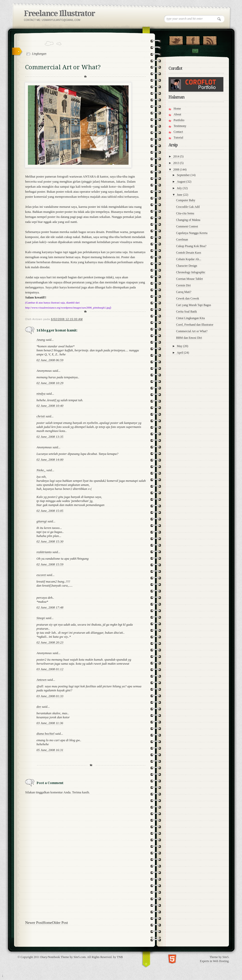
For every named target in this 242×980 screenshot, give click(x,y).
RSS (210, 40)
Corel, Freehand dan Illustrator (195, 325)
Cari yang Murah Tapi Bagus (194, 305)
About (177, 114)
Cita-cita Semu (185, 213)
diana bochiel (45, 734)
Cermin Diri (183, 285)
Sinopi (41, 618)
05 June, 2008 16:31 (50, 750)
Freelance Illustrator (59, 13)
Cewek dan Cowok (188, 298)
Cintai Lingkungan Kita (190, 318)
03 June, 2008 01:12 (50, 669)
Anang (41, 340)
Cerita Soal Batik (187, 312)
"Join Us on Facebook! (193, 40)
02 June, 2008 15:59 (50, 564)
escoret (41, 575)
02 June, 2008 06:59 (50, 360)
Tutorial (178, 138)
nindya (41, 394)
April (180, 353)
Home (47, 923)
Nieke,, (41, 470)
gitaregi (42, 521)
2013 (177, 163)
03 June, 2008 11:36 (50, 723)
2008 (177, 170)
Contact (195, 51)
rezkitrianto (44, 552)
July (180, 188)
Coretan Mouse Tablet (189, 279)
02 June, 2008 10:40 (50, 406)
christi (41, 416)
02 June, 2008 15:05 (50, 511)
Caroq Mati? (184, 292)
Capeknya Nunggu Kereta (192, 233)
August (182, 182)
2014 (177, 156)
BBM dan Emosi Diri (189, 338)
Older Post (60, 923)
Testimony (180, 126)
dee (39, 707)
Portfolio (179, 120)
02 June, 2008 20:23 (50, 642)
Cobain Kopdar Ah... (189, 259)
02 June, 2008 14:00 (50, 460)
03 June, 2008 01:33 (50, 696)
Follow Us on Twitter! (176, 40)
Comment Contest (187, 226)
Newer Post (34, 923)
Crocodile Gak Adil (188, 207)
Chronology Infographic (191, 272)
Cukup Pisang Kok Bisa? (191, 246)
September (184, 175)
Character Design (187, 266)
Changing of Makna (188, 220)
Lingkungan (39, 54)
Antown (42, 680)
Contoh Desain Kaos (189, 253)
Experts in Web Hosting (214, 961)
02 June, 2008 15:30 (50, 541)
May (180, 346)
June (180, 195)
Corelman (182, 240)
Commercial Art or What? (192, 331)
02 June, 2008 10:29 (50, 383)
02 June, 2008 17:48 (50, 607)
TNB (120, 957)
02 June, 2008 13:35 (50, 437)
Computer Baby (186, 200)
